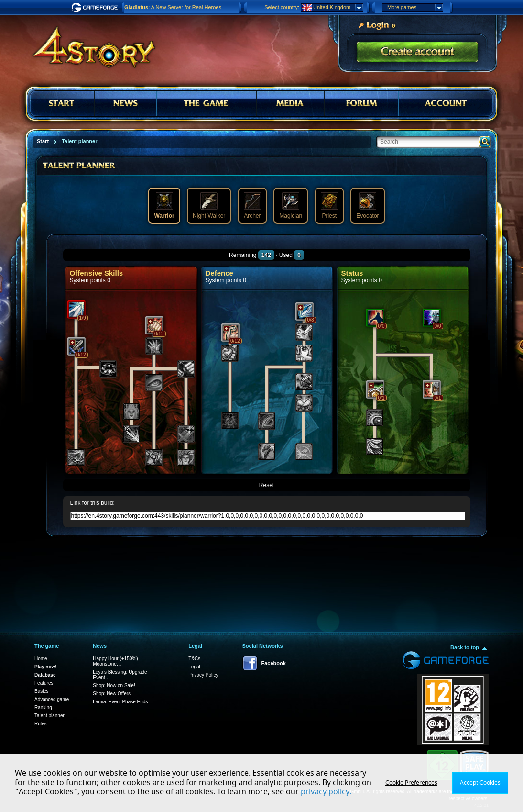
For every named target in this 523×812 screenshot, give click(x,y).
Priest (329, 206)
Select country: (282, 7)
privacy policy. (326, 792)
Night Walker (209, 206)
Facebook (274, 663)
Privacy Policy (203, 675)
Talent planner (49, 716)
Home (41, 659)
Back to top (465, 647)
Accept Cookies (480, 783)
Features (44, 683)
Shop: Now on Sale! (114, 685)
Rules (41, 724)
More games (415, 8)
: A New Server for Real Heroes (173, 7)
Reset (267, 485)
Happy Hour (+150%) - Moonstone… (117, 661)
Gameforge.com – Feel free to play (96, 8)
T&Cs (194, 659)
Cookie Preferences (411, 783)
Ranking (43, 707)
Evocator (367, 206)
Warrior (164, 206)
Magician (291, 206)
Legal (194, 667)
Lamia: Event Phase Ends (120, 702)
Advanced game (52, 699)
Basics (41, 691)
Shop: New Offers (112, 694)
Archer (252, 206)
